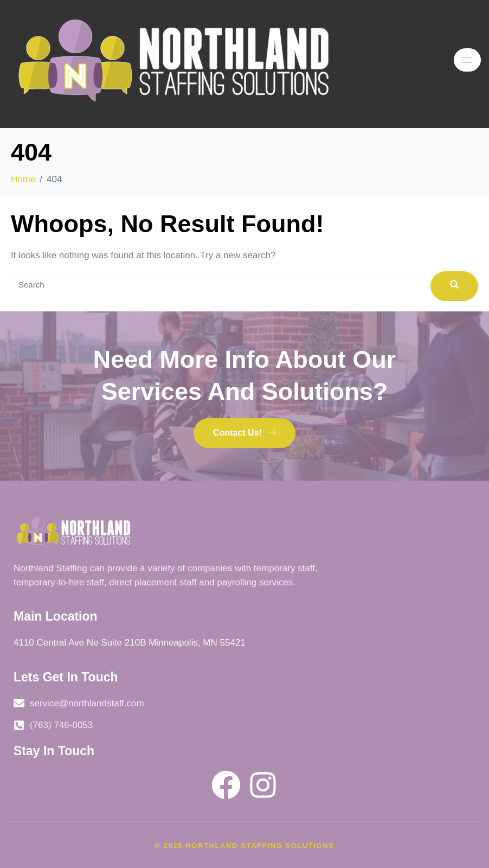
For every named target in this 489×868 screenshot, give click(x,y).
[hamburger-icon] (467, 60)
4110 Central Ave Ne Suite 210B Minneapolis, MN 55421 (130, 643)
